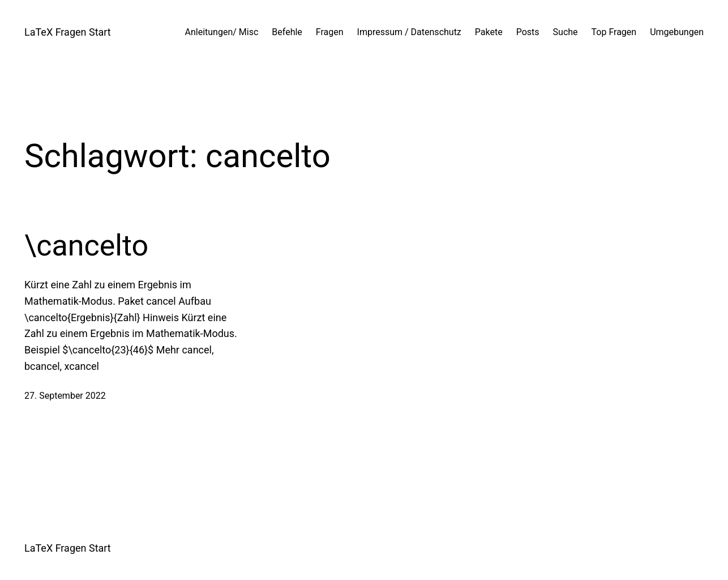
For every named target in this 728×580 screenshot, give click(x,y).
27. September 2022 (65, 396)
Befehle (287, 32)
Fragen (330, 32)
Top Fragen (614, 32)
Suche (566, 32)
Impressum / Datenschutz (409, 32)
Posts (528, 32)
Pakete (489, 32)
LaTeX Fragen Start (68, 32)
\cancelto (86, 246)
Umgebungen (677, 32)
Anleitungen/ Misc (222, 32)
